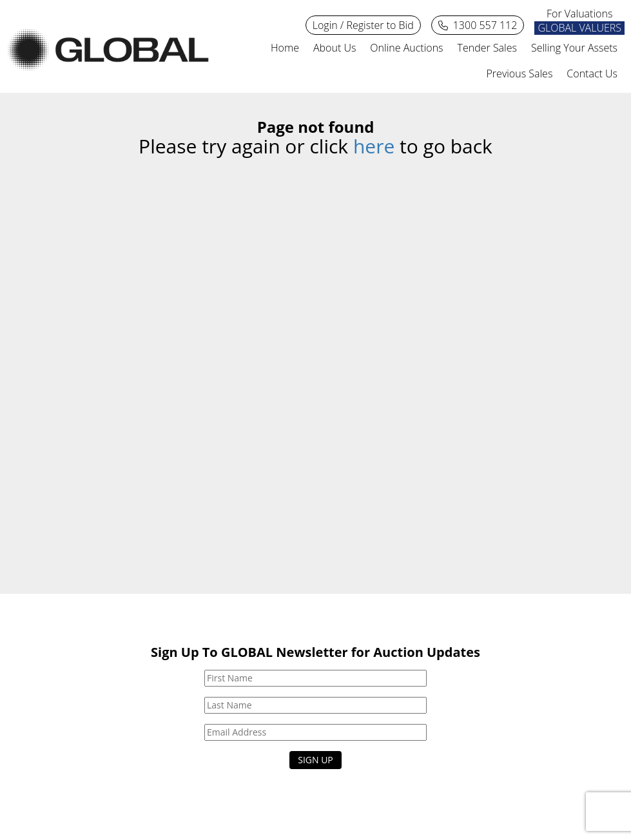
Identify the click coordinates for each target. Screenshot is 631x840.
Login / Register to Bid (363, 25)
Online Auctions (406, 48)
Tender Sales (487, 48)
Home (285, 48)
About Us (335, 48)
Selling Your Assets (574, 48)
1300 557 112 (478, 25)
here (374, 146)
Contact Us (592, 73)
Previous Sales (520, 73)
